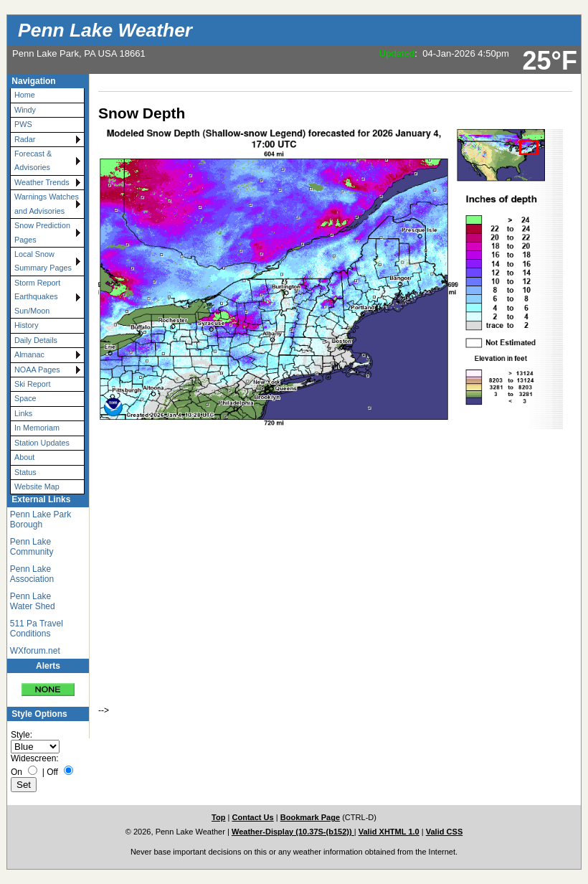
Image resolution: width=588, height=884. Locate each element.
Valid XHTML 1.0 (389, 832)
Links (23, 413)
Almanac (29, 354)
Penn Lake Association (32, 574)
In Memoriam (37, 428)
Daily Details (36, 340)
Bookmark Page (310, 817)
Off (52, 772)
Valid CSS (445, 832)
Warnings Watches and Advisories (47, 203)
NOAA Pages (37, 370)
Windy (25, 110)
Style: (22, 735)
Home (25, 95)
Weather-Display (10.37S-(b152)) (293, 832)
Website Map (37, 486)
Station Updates (42, 443)
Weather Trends (42, 182)
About (24, 457)
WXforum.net (35, 651)
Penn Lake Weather (105, 30)
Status (25, 472)
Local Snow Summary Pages (43, 261)
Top (218, 817)
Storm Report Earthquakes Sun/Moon (37, 297)
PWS (23, 124)
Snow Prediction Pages (42, 232)
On (16, 772)
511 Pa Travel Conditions (37, 629)
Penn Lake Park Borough (41, 519)
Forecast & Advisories (33, 160)
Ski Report (32, 384)
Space (25, 398)
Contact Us (252, 817)
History (27, 325)
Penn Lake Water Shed (33, 601)
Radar (25, 139)
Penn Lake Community (32, 547)
